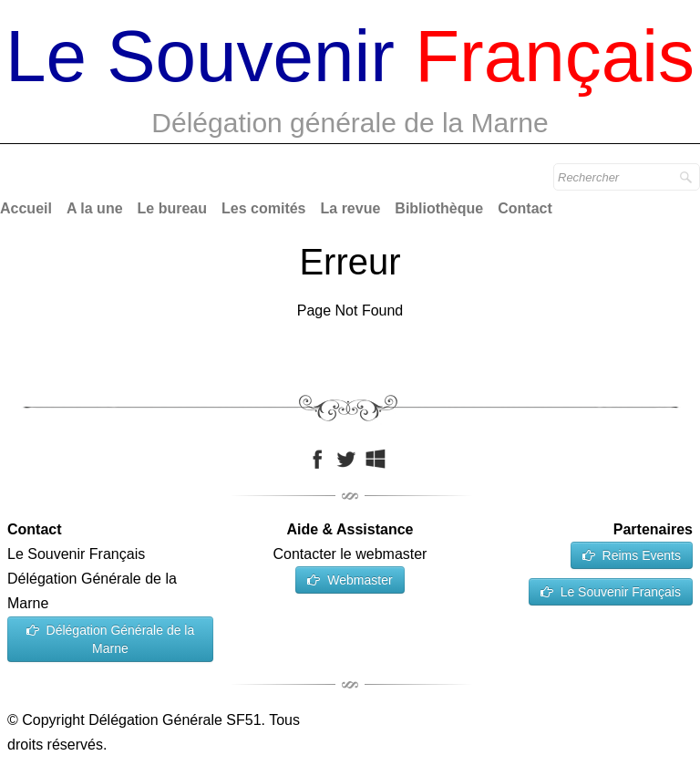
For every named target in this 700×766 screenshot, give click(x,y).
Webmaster (350, 580)
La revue (351, 208)
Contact (525, 208)
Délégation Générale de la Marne (111, 639)
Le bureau (172, 208)
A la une (95, 208)
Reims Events (632, 555)
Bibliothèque (439, 208)
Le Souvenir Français (611, 592)
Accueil (26, 208)
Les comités (263, 208)
